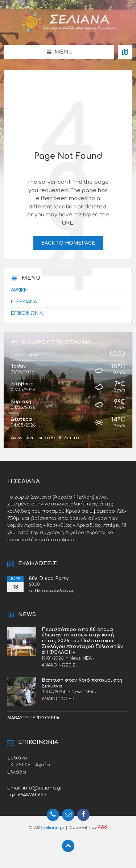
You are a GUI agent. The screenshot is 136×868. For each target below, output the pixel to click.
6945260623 (32, 795)
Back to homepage (68, 243)
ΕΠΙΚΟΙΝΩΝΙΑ (27, 313)
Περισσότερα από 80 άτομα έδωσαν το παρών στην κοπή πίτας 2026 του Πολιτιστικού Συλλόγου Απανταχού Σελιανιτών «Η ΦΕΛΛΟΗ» (82, 641)
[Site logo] (68, 31)
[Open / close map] (125, 52)
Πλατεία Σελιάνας (55, 591)
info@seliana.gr (43, 788)
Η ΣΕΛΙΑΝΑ (24, 302)
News (75, 658)
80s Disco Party (49, 578)
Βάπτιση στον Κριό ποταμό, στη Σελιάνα (82, 683)
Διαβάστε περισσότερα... (35, 718)
